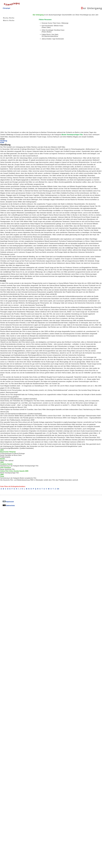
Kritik (2, 142)
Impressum (8, 502)
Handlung (4, 141)
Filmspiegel (6, 8)
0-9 (58, 489)
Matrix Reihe (7, 20)
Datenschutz (9, 505)
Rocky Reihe (7, 18)
